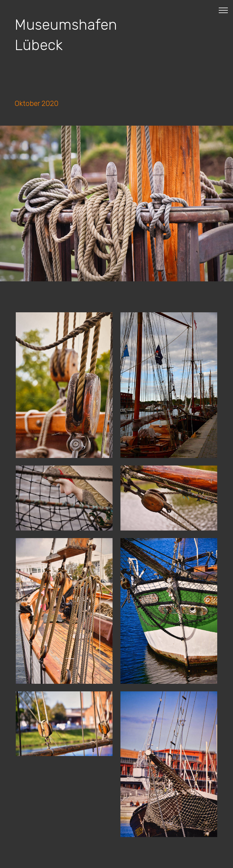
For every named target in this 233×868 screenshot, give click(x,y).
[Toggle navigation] (223, 10)
